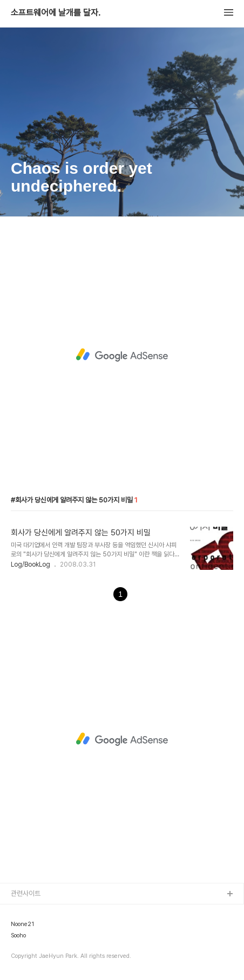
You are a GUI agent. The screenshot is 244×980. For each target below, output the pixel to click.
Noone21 (22, 924)
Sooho (18, 936)
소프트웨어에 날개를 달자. (56, 13)
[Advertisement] (122, 355)
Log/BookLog (30, 564)
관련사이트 (26, 893)
